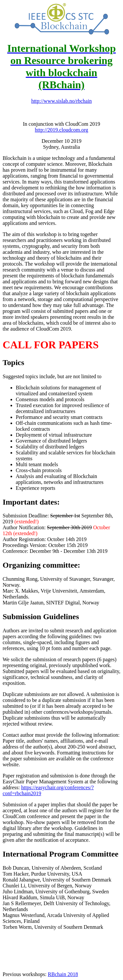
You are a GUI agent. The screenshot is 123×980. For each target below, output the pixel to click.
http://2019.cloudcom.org (61, 130)
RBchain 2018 (63, 974)
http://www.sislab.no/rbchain (61, 101)
